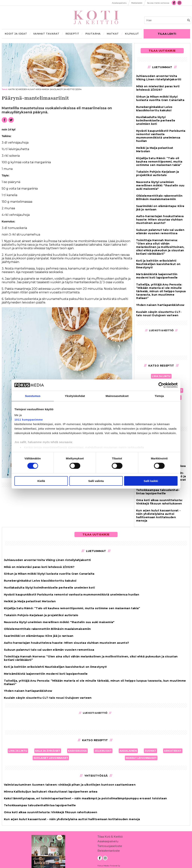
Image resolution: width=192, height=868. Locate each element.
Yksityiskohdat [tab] (75, 396)
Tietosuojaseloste (110, 840)
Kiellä (41, 481)
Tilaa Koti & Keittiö (110, 830)
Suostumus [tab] (33, 396)
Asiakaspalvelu (108, 835)
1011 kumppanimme (29, 420)
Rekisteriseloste (109, 844)
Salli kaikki (151, 481)
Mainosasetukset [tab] (117, 396)
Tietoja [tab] (159, 396)
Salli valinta (96, 481)
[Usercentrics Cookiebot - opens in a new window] (161, 385)
